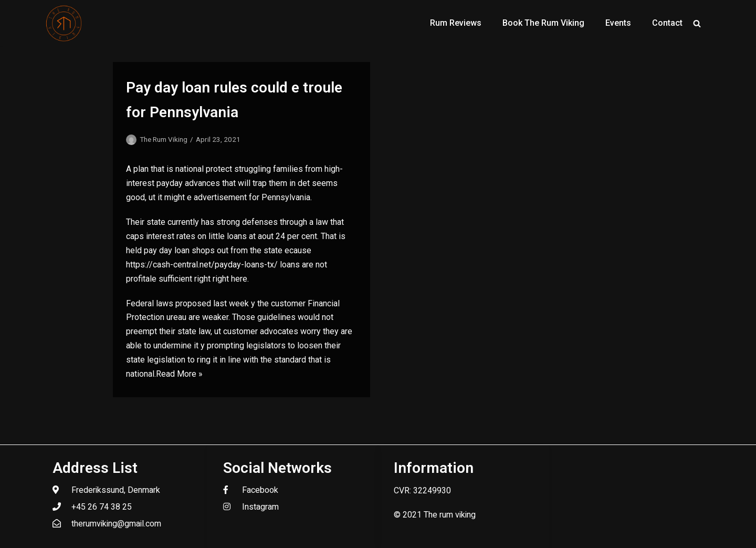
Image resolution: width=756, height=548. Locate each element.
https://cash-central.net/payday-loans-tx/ (202, 265)
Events (618, 23)
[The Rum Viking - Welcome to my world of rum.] (64, 23)
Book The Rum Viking (543, 23)
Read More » (179, 374)
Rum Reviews (456, 23)
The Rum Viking (164, 139)
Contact (667, 23)
